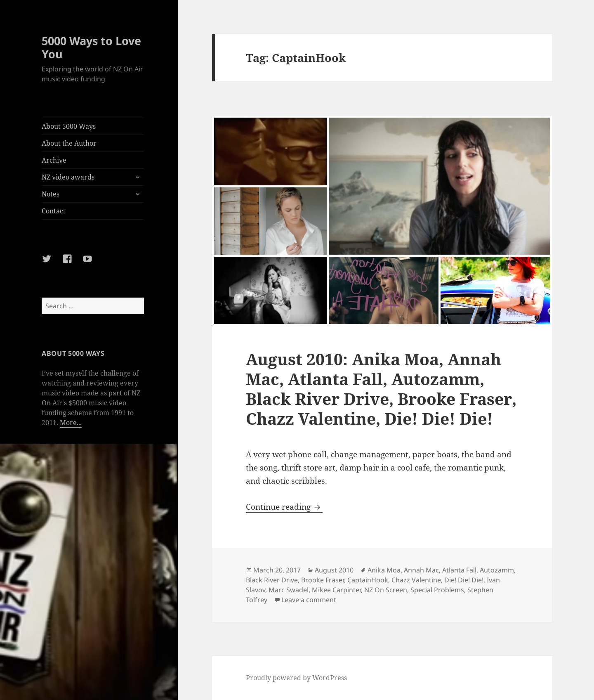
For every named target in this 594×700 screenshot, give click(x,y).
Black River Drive (272, 580)
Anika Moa (384, 570)
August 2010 (334, 570)
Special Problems (437, 590)
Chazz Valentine (416, 580)
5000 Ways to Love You (91, 47)
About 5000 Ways (69, 126)
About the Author (69, 143)
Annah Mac (421, 570)
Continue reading (284, 507)
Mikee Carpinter (336, 590)
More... (71, 423)
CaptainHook (368, 580)
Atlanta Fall (459, 570)
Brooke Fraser (323, 580)
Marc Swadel (289, 590)
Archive (54, 160)
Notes (51, 194)
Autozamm (497, 570)
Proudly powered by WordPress (296, 678)
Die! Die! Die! (464, 580)
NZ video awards (68, 177)
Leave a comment (309, 600)
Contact (54, 211)
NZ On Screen (386, 590)
